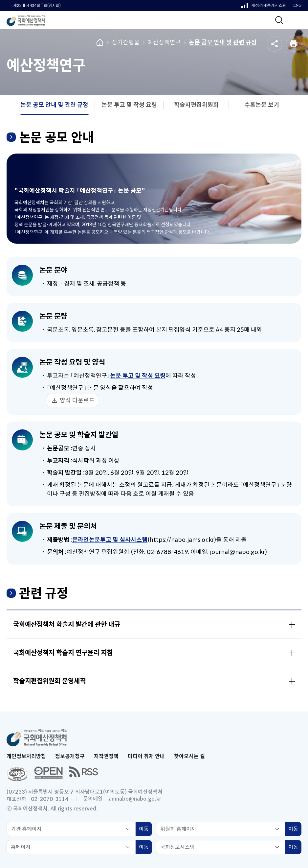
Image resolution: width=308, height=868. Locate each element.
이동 (145, 830)
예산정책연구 (164, 42)
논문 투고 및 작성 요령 (129, 105)
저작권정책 (106, 756)
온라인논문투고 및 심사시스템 (110, 540)
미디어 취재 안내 (146, 756)
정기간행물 (126, 42)
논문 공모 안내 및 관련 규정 (223, 42)
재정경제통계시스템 (264, 7)
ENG (297, 5)
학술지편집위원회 (196, 105)
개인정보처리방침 (26, 756)
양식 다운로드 (77, 400)
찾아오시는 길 (189, 756)
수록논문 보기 (262, 105)
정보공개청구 (70, 756)
